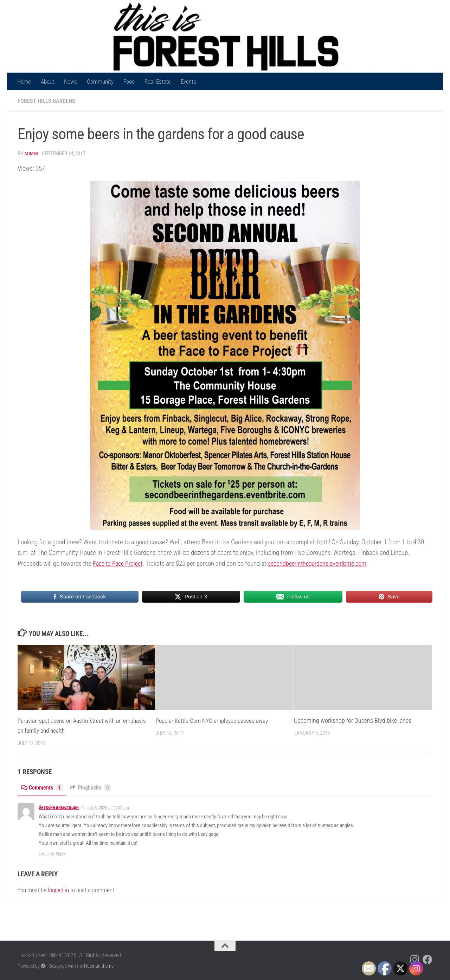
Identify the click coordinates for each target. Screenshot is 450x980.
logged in (58, 889)
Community (100, 82)
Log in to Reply (52, 853)
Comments (43, 786)
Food (129, 82)
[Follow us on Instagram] (415, 959)
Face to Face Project (120, 563)
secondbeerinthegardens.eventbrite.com (324, 563)
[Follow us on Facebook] (427, 959)
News (70, 82)
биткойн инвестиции (59, 807)
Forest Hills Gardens (47, 101)
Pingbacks (94, 786)
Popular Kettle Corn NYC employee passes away (214, 720)
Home (24, 82)
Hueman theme (99, 965)
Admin (32, 153)
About (47, 82)
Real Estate (158, 82)
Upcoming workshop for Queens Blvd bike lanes (353, 720)
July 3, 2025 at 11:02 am (108, 807)
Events (188, 82)
